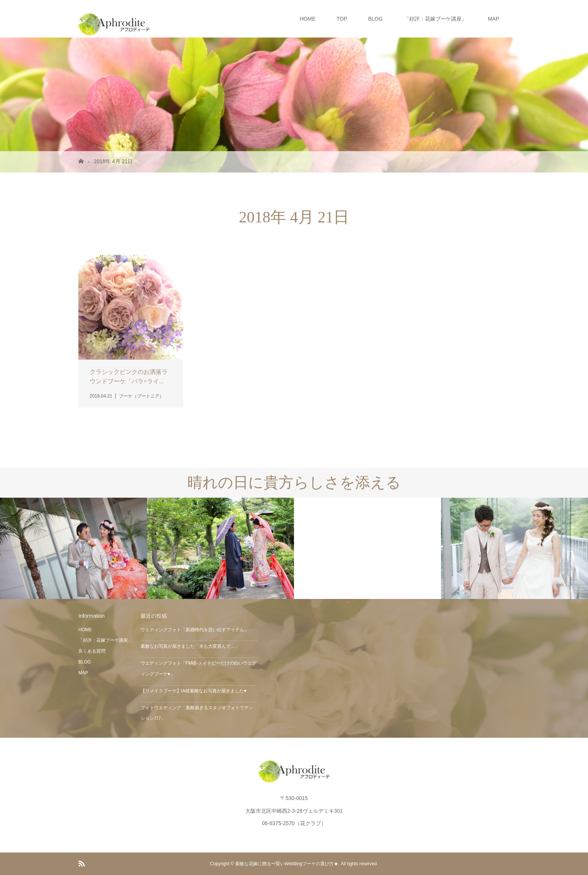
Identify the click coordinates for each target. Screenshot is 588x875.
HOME (307, 19)
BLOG (376, 19)
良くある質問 (92, 651)
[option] (73, 549)
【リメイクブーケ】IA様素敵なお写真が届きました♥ (193, 691)
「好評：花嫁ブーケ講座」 (435, 19)
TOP (342, 19)
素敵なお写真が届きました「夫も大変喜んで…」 (190, 646)
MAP (493, 19)
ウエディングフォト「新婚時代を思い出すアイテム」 (195, 630)
